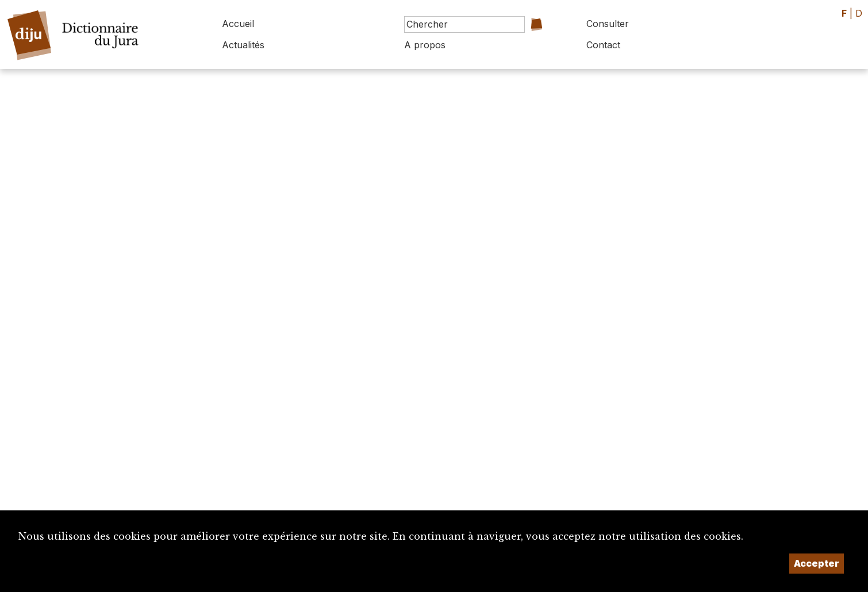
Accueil (238, 24)
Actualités (243, 45)
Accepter (817, 563)
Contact (603, 45)
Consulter (608, 24)
